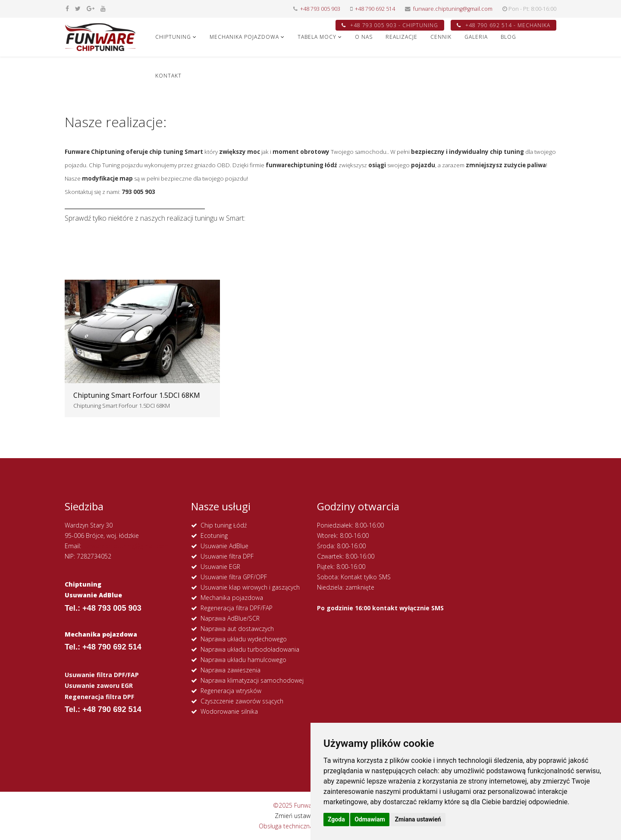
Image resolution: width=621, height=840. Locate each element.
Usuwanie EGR (220, 567)
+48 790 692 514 (375, 9)
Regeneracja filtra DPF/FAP (237, 608)
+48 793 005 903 (320, 9)
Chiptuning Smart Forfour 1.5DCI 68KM (137, 395)
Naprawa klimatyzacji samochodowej (252, 680)
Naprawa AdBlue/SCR (230, 618)
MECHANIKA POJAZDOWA (244, 37)
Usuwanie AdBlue (224, 546)
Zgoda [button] (336, 819)
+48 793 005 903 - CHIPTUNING (390, 25)
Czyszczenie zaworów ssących (242, 701)
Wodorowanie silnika (229, 711)
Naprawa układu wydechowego (244, 639)
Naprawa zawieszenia (231, 670)
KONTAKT (168, 76)
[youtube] (103, 8)
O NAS (364, 37)
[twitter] (78, 8)
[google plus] (91, 8)
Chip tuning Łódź (224, 525)
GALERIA (476, 37)
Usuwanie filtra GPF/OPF (234, 577)
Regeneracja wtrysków (231, 691)
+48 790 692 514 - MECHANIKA (503, 25)
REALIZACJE (401, 37)
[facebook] (67, 8)
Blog (508, 37)
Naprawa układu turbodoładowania (250, 649)
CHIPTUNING (173, 37)
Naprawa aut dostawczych (237, 629)
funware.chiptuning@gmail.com (453, 9)
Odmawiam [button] (370, 819)
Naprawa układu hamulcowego (243, 660)
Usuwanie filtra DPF (227, 556)
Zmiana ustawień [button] (418, 819)
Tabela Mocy (317, 37)
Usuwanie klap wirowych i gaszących (250, 587)
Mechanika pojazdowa (232, 598)
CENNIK (441, 37)
